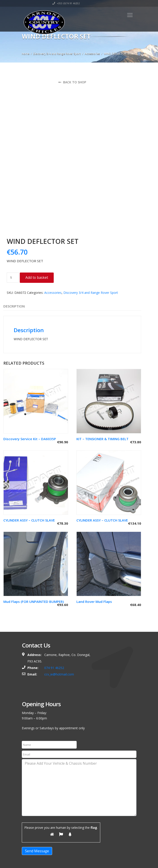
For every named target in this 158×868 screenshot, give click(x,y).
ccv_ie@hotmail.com (59, 640)
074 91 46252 (54, 633)
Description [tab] (14, 272)
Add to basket (37, 243)
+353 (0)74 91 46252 (123, 3)
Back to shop (72, 82)
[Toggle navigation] (130, 15)
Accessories (92, 54)
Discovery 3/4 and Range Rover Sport (57, 54)
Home (26, 54)
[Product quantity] (13, 243)
